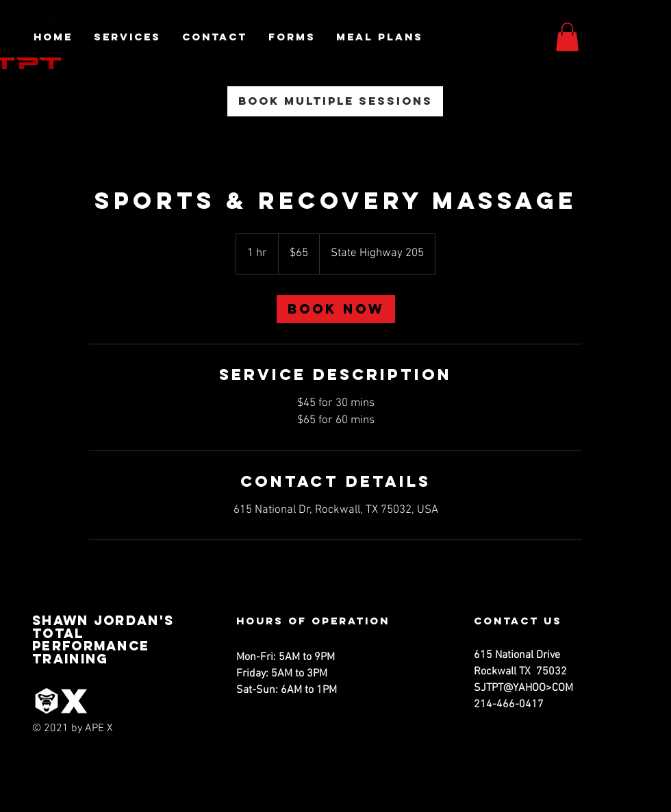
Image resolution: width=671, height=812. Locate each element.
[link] (336, 309)
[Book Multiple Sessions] (335, 101)
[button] (567, 37)
